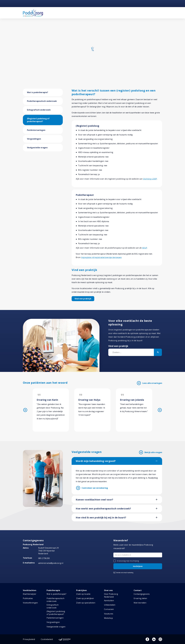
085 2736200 (44, 558)
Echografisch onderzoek (39, 110)
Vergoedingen (34, 139)
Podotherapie (53, 590)
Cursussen (109, 609)
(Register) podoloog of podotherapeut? (38, 120)
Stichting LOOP (150, 179)
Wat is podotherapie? (38, 92)
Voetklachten (30, 590)
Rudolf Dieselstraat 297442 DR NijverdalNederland (48, 551)
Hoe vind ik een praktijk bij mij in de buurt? (101, 518)
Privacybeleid (29, 639)
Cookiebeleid (47, 639)
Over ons (108, 590)
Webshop (108, 618)
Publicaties (28, 598)
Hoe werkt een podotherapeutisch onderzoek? (103, 509)
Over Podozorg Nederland (111, 595)
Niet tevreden (140, 603)
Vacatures (109, 614)
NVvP (144, 248)
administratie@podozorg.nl (51, 563)
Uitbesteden (110, 605)
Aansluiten (109, 600)
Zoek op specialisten (86, 603)
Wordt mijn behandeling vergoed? (96, 461)
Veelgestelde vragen (37, 148)
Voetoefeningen (30, 603)
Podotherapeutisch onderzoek (42, 101)
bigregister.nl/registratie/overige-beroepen (102, 257)
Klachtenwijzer (30, 594)
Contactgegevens (142, 594)
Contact (138, 590)
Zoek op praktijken (85, 598)
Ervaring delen (140, 598)
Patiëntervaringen (36, 130)
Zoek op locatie (83, 594)
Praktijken (81, 590)
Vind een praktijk (83, 299)
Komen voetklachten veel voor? (94, 500)
